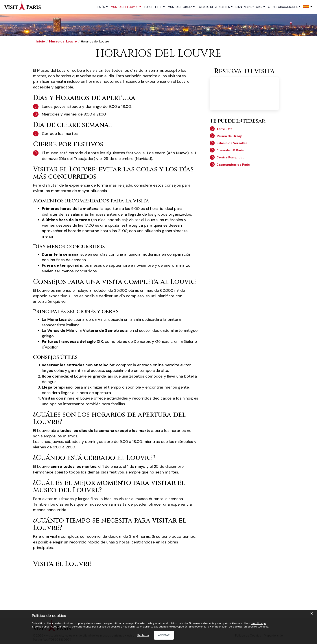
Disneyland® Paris (250, 7)
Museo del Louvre (126, 7)
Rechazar (143, 635)
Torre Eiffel (154, 7)
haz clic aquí (259, 623)
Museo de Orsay (181, 7)
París (103, 7)
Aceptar (164, 635)
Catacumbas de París (233, 165)
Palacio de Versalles (215, 7)
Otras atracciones (284, 7)
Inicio (41, 41)
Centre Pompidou (230, 157)
